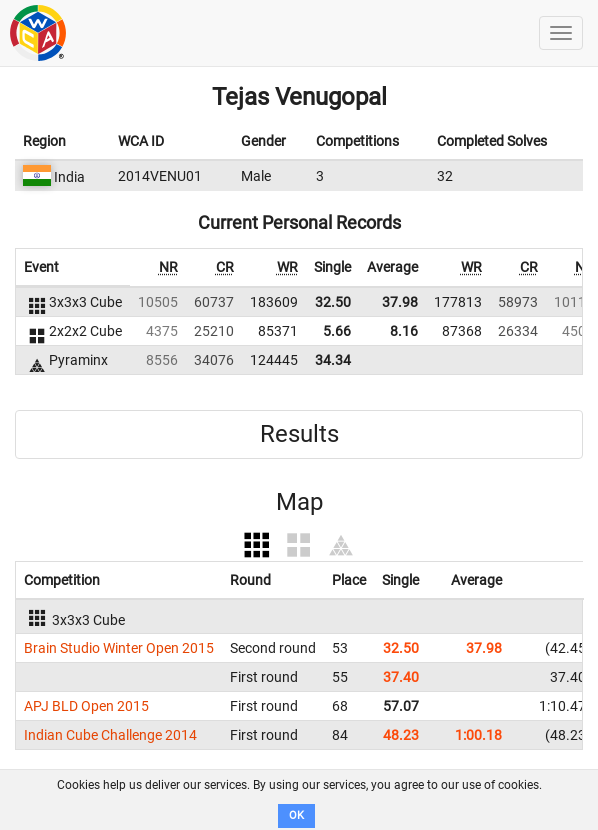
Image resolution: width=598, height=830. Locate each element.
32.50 (333, 302)
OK (296, 815)
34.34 (333, 360)
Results (299, 434)
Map (299, 502)
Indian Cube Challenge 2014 (110, 735)
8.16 (404, 331)
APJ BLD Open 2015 (86, 706)
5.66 (337, 331)
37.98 (400, 302)
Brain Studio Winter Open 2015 (119, 648)
